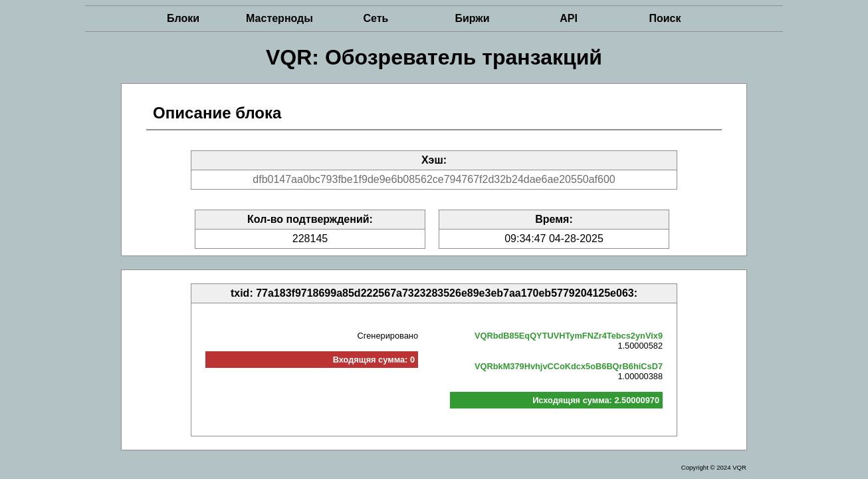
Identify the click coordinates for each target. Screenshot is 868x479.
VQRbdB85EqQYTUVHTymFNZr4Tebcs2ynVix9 (569, 336)
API (569, 18)
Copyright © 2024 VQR (714, 467)
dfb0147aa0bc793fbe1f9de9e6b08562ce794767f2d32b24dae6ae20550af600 (434, 179)
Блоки (183, 18)
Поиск (665, 18)
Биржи (472, 18)
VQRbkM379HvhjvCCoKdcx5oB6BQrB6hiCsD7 (569, 366)
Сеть (376, 18)
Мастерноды (279, 18)
